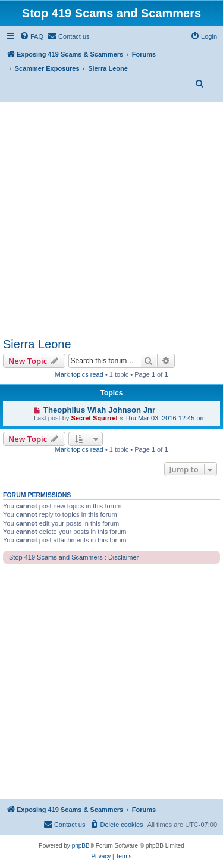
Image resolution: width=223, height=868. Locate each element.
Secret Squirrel (94, 418)
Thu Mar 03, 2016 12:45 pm (165, 418)
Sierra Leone (37, 344)
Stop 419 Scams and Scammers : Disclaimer (74, 557)
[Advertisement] (111, 220)
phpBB (81, 846)
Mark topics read (79, 374)
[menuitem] (32, 36)
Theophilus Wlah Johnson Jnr (99, 410)
